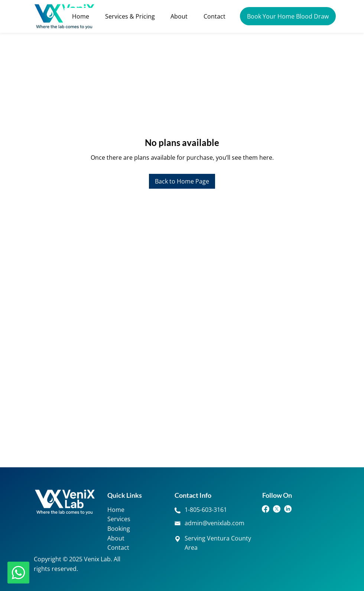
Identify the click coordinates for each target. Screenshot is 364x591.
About (116, 538)
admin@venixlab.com (214, 523)
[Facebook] (266, 509)
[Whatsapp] (18, 573)
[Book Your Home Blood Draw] (288, 16)
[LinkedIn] (288, 509)
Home (116, 510)
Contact (118, 548)
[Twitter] (277, 509)
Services (119, 519)
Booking (119, 529)
